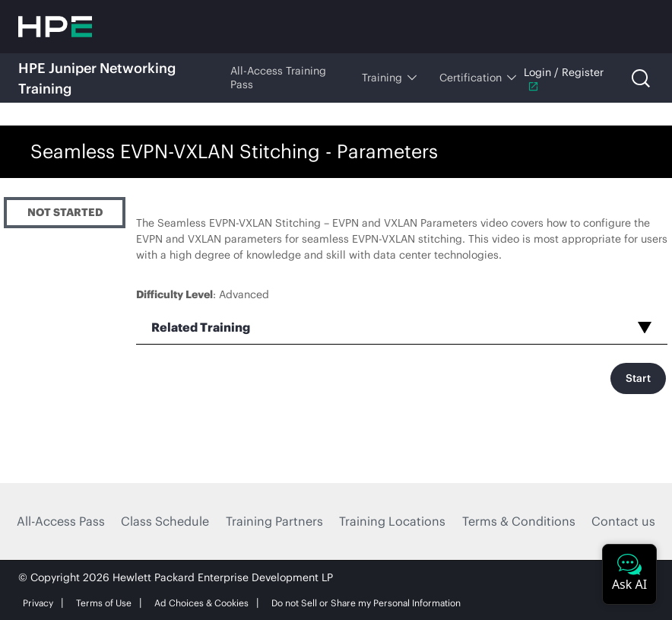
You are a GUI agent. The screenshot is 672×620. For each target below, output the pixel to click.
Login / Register (564, 79)
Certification (478, 78)
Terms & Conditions (519, 521)
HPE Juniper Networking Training (97, 78)
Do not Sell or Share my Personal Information (366, 603)
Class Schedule (165, 521)
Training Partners (274, 521)
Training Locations (392, 521)
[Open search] (641, 78)
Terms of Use (104, 603)
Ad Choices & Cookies (201, 603)
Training (389, 78)
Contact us (623, 521)
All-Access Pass (61, 521)
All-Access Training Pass (278, 77)
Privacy (38, 603)
